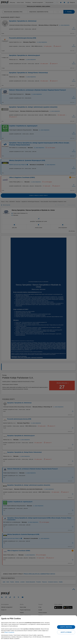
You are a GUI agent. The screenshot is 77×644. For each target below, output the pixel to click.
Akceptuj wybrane (66, 632)
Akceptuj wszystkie (66, 627)
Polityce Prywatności (9, 632)
